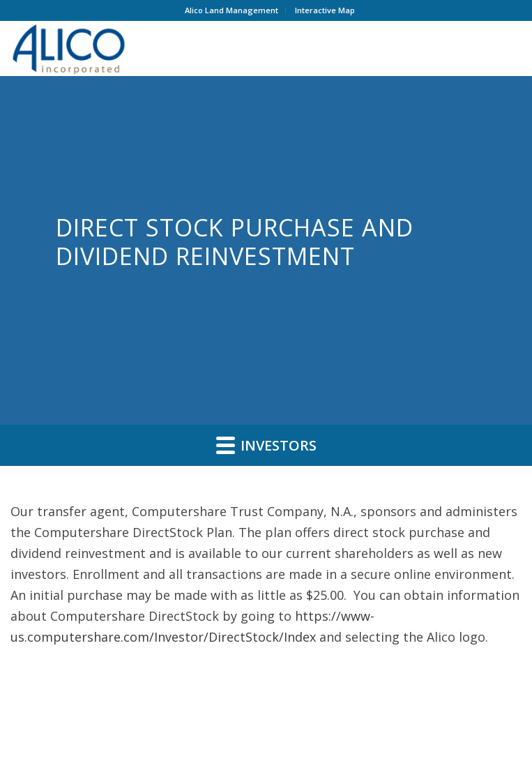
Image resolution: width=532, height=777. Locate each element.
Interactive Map (325, 10)
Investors (266, 445)
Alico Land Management (231, 10)
